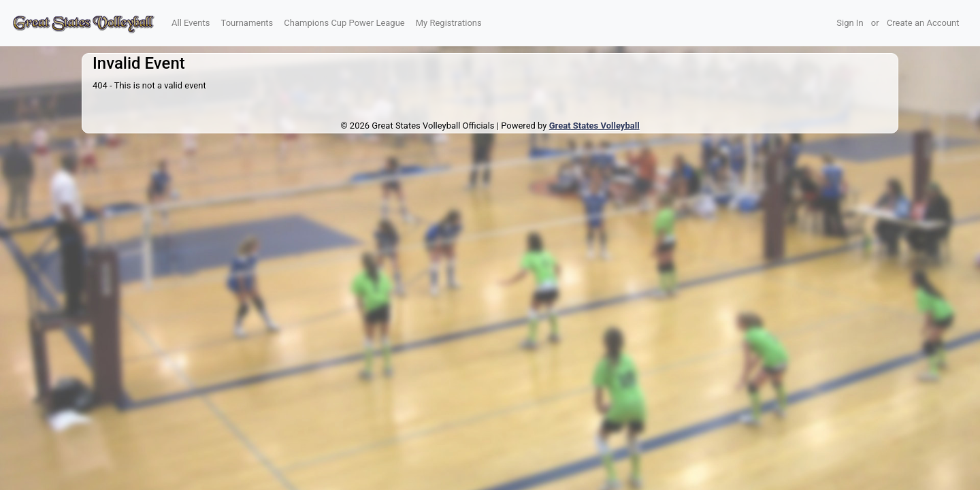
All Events (191, 23)
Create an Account (923, 23)
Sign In (850, 23)
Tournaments (247, 23)
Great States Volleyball (594, 126)
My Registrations (449, 23)
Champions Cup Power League (344, 23)
